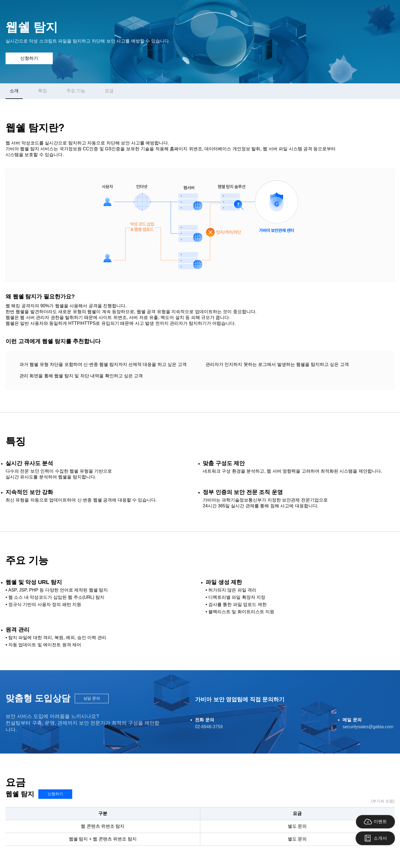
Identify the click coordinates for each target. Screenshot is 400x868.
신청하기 (29, 58)
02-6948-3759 (209, 727)
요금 (109, 91)
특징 (42, 91)
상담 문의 (92, 698)
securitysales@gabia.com (368, 727)
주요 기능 (76, 91)
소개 (14, 91)
